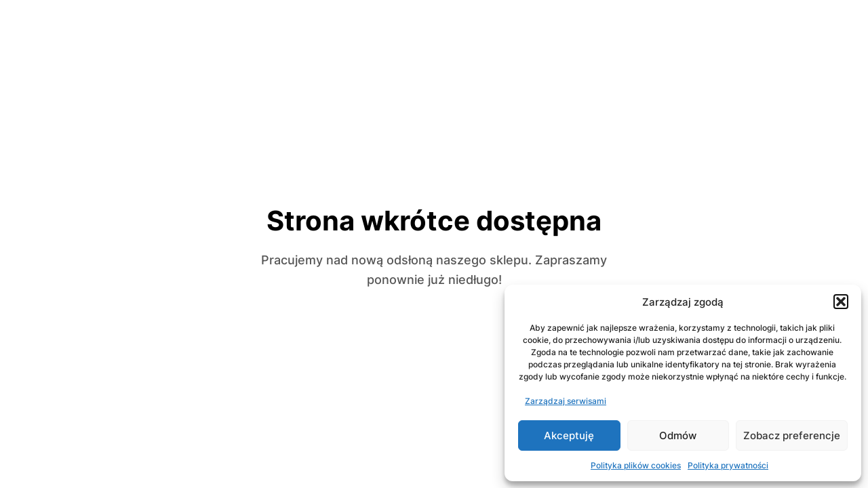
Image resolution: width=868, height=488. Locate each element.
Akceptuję (569, 435)
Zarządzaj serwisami (566, 401)
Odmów (678, 435)
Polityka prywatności (728, 465)
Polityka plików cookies (636, 465)
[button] (841, 302)
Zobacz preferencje (792, 435)
